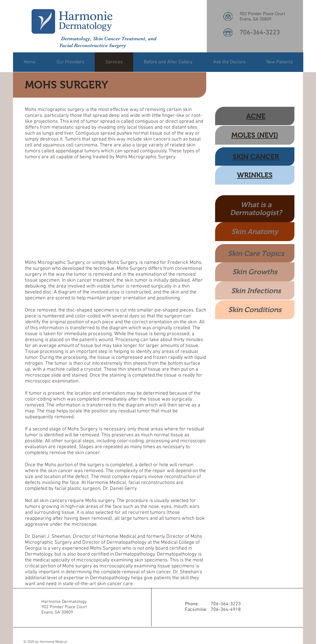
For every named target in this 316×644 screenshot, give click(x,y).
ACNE (256, 116)
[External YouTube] (116, 210)
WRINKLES (255, 175)
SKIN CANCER (256, 157)
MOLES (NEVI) (255, 135)
